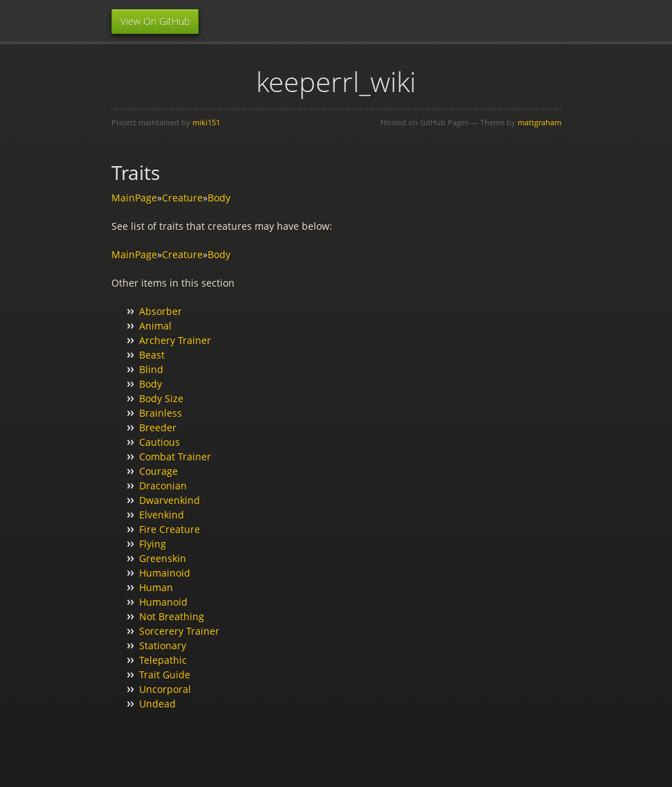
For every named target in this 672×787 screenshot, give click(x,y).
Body (219, 198)
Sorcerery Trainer (179, 631)
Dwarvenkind (170, 500)
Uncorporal (165, 689)
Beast (152, 355)
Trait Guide (165, 675)
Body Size (161, 398)
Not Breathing (172, 616)
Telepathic (163, 660)
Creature (182, 198)
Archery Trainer (175, 340)
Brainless (161, 413)
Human (156, 587)
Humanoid (163, 602)
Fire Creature (170, 529)
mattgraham (539, 122)
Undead (157, 704)
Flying (153, 544)
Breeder (158, 427)
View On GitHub (155, 21)
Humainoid (165, 573)
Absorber (161, 311)
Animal (155, 326)
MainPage (134, 198)
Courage (158, 471)
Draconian (163, 486)
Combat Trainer (175, 456)
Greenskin (163, 558)
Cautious (160, 442)
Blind (151, 369)
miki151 (206, 122)
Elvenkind (162, 515)
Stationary (163, 645)
